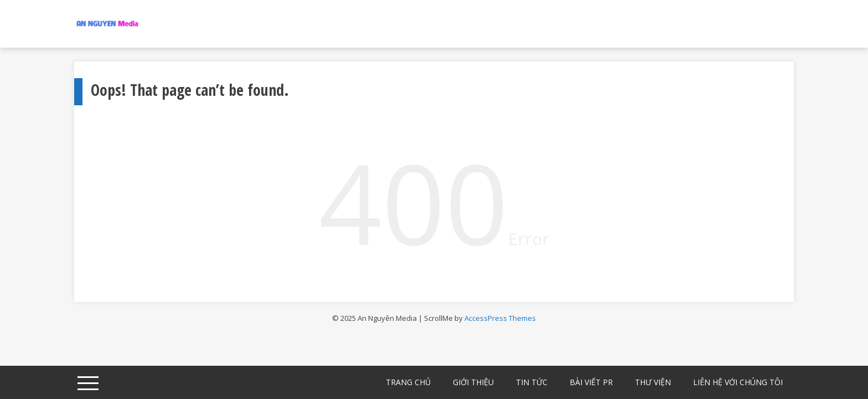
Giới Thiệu (473, 382)
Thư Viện (653, 382)
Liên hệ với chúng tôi (738, 382)
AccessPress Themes (500, 318)
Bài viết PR (591, 382)
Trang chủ (408, 382)
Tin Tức (532, 382)
